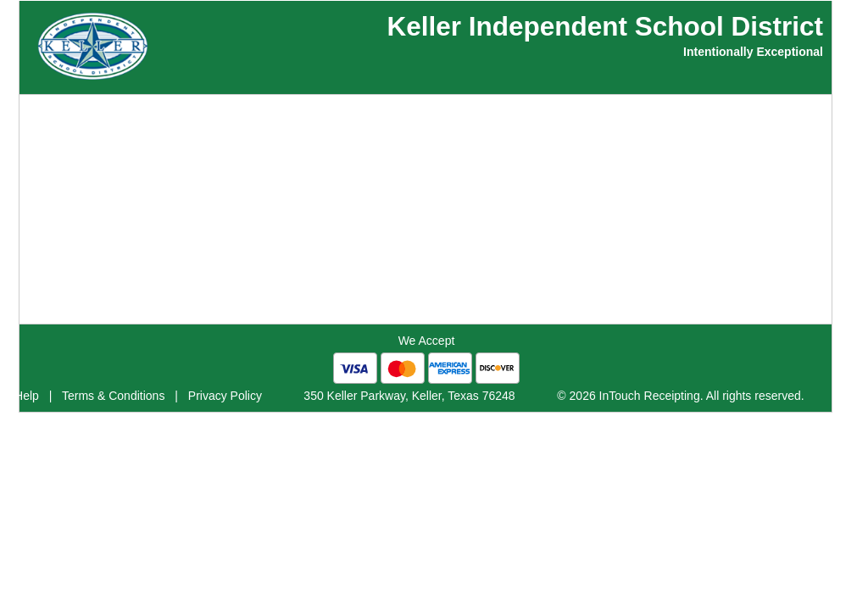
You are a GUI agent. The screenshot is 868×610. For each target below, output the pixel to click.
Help (27, 396)
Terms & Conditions (113, 396)
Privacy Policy (225, 396)
